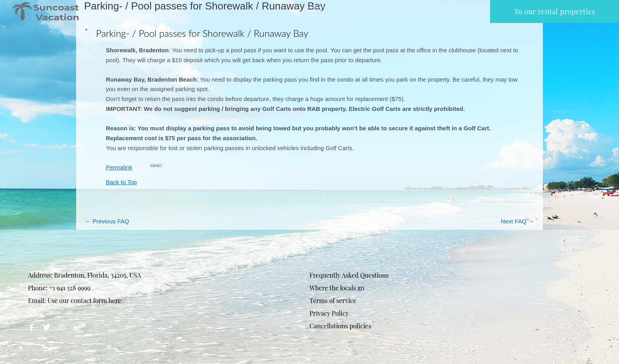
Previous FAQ (107, 221)
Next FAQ (517, 221)
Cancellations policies (341, 326)
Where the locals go (337, 288)
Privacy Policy (329, 313)
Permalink (134, 165)
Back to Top (121, 182)
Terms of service (333, 300)
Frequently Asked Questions (349, 275)
